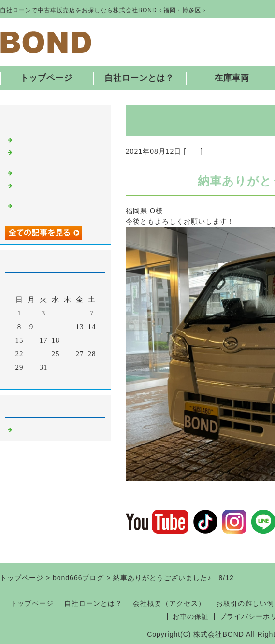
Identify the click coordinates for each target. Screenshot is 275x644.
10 (44, 327)
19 (68, 340)
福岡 (193, 151)
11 (56, 327)
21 (92, 340)
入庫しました (38, 139)
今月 (56, 380)
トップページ (46, 78)
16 (32, 340)
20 (80, 340)
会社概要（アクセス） (169, 603)
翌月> (76, 380)
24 (44, 354)
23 (32, 354)
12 (68, 327)
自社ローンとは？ (139, 78)
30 (32, 367)
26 (68, 354)
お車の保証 (191, 616)
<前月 (36, 380)
